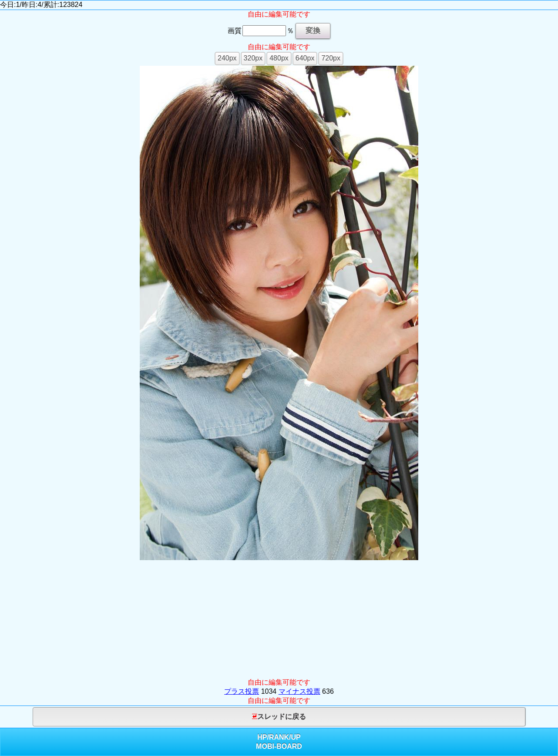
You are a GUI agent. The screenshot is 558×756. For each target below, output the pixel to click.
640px (305, 58)
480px (279, 58)
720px (331, 58)
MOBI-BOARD (279, 746)
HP (262, 737)
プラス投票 (242, 691)
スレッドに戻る (279, 717)
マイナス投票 (299, 691)
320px (253, 58)
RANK (279, 737)
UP (296, 737)
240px (227, 58)
